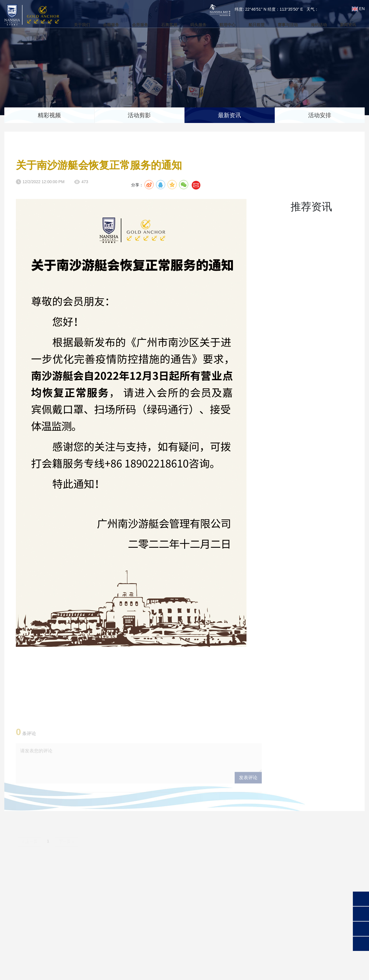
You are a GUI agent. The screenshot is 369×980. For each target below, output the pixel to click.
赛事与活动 (289, 25)
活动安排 (320, 115)
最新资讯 (229, 115)
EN (358, 9)
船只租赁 (257, 25)
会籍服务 (105, 25)
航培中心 (227, 25)
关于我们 (75, 25)
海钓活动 (322, 25)
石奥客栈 (166, 25)
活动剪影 (139, 115)
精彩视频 (49, 115)
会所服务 (136, 25)
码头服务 (196, 25)
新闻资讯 (352, 25)
